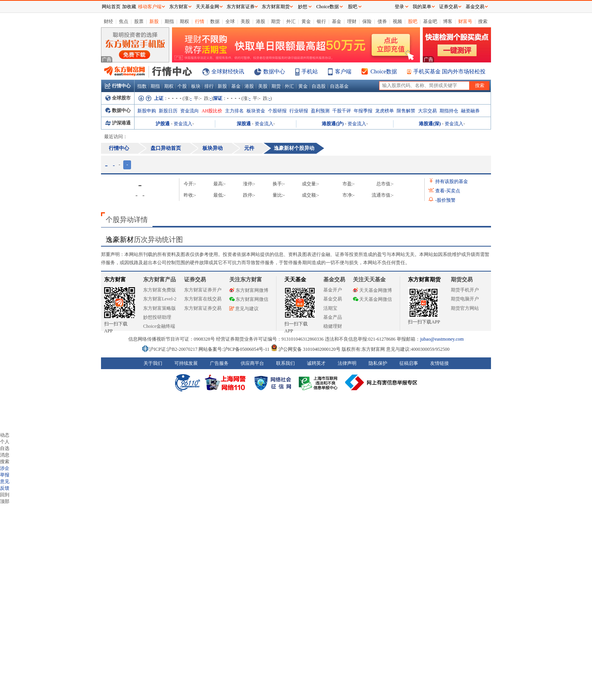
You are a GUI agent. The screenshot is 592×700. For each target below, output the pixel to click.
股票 (139, 21)
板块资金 (256, 111)
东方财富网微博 (249, 290)
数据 (215, 21)
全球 (230, 21)
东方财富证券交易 (203, 308)
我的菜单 (422, 7)
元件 (249, 148)
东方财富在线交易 (203, 299)
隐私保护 (378, 363)
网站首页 (111, 7)
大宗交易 (427, 111)
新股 (154, 21)
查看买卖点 (448, 191)
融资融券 (470, 111)
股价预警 (445, 200)
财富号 (465, 21)
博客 (448, 21)
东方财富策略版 (160, 308)
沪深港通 (118, 123)
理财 (352, 21)
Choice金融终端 (159, 326)
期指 (169, 21)
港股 (261, 21)
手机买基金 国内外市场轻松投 (450, 72)
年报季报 (363, 111)
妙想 (303, 7)
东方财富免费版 (160, 290)
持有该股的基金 (452, 181)
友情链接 (440, 363)
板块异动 (213, 148)
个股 (182, 86)
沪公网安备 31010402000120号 (306, 349)
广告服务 (219, 363)
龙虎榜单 (385, 111)
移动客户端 (150, 7)
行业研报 (299, 111)
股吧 (413, 21)
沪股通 (163, 124)
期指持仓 (449, 111)
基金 (337, 21)
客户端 (343, 72)
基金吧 (430, 21)
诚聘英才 (316, 363)
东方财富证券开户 (203, 290)
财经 (108, 21)
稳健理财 (333, 326)
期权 (184, 21)
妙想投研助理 (157, 317)
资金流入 (183, 124)
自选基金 (339, 86)
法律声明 (347, 363)
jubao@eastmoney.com (442, 339)
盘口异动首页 (166, 148)
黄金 (306, 21)
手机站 (310, 72)
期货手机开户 (465, 290)
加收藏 (129, 7)
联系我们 (285, 363)
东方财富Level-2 (160, 299)
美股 (245, 21)
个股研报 (277, 111)
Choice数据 (384, 72)
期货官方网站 (465, 308)
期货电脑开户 (465, 299)
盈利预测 (320, 111)
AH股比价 (212, 111)
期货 (276, 21)
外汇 (291, 21)
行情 (200, 21)
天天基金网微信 (372, 299)
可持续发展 (186, 363)
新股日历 (168, 111)
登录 (399, 7)
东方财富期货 (424, 280)
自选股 (319, 86)
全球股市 (118, 98)
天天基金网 (207, 7)
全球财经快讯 (228, 72)
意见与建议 (244, 309)
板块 (196, 86)
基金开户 (333, 290)
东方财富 (115, 280)
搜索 (483, 21)
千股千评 (342, 111)
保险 (367, 21)
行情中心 (118, 86)
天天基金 (295, 280)
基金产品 (333, 317)
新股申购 (147, 111)
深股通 (244, 124)
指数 (142, 86)
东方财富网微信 (249, 299)
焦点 (124, 21)
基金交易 (333, 299)
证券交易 (448, 7)
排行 (209, 86)
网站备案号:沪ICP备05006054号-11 (235, 349)
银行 (321, 21)
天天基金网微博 (372, 290)
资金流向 (190, 111)
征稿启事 (409, 363)
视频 (397, 21)
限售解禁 (406, 111)
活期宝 (330, 308)
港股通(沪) (333, 124)
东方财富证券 (241, 7)
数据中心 (274, 72)
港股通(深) (430, 124)
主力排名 (234, 111)
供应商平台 (252, 363)
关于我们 (153, 363)
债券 (382, 21)
